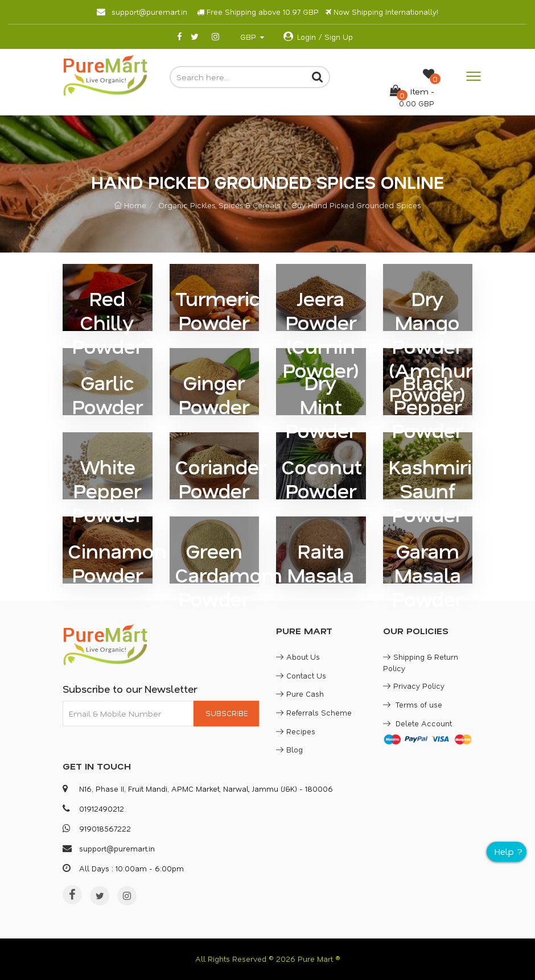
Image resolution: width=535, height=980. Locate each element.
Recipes (296, 731)
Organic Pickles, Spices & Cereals (219, 205)
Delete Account (417, 723)
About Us (298, 657)
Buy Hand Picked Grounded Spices (356, 205)
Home (130, 205)
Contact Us (301, 675)
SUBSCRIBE (227, 713)
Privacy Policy (414, 686)
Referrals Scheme (314, 712)
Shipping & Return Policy (421, 662)
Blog (289, 749)
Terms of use (413, 704)
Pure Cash (300, 694)
